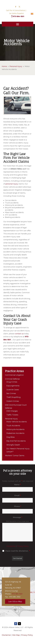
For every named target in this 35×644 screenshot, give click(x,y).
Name (17, 485)
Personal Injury (11, 419)
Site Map (16, 635)
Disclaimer (11, 546)
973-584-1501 (18, 16)
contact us (19, 334)
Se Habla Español (17, 13)
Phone (18, 506)
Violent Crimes (13, 401)
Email (18, 496)
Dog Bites (11, 437)
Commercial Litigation (14, 375)
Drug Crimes (12, 382)
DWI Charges (12, 411)
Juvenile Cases (13, 390)
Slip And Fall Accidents (16, 441)
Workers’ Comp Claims (15, 456)
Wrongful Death (13, 445)
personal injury (12, 184)
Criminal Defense (12, 379)
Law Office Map (15, 602)
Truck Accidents (13, 426)
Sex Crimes (11, 393)
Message (18, 517)
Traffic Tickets (12, 415)
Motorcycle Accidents (15, 429)
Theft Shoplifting (13, 397)
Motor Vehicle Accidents (17, 422)
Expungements (13, 386)
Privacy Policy (23, 546)
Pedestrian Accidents (15, 433)
